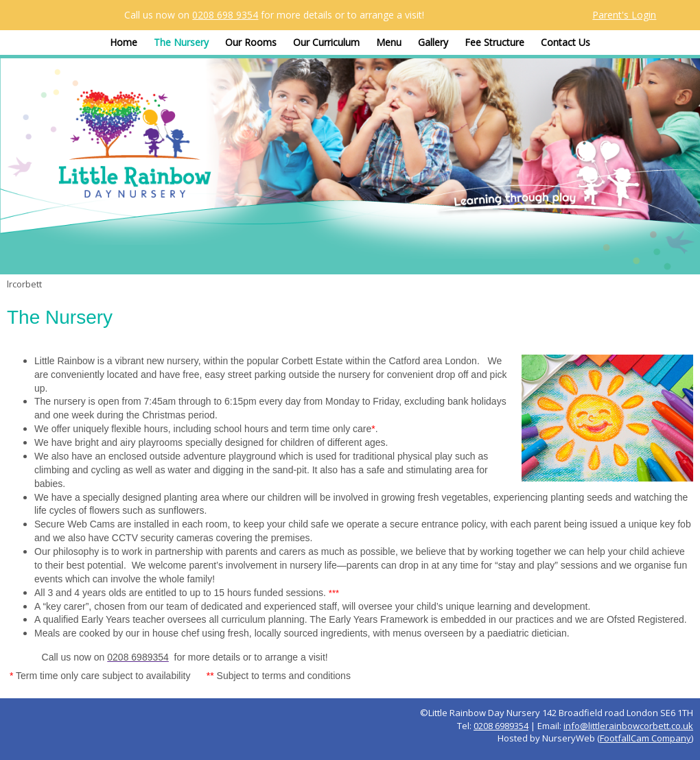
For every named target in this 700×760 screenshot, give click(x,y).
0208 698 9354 (225, 15)
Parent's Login (624, 15)
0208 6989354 (501, 726)
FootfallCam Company (645, 738)
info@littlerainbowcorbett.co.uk (628, 726)
